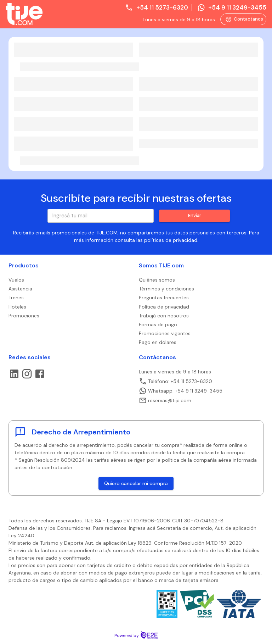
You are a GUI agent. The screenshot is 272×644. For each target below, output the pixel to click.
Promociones (24, 316)
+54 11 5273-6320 (156, 7)
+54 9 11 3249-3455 (232, 7)
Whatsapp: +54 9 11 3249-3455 (181, 391)
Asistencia (20, 289)
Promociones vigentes (165, 333)
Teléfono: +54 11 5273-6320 (175, 381)
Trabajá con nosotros (164, 316)
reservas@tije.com (165, 400)
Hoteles (17, 307)
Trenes (16, 298)
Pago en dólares (158, 342)
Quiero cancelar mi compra (136, 484)
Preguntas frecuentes (164, 298)
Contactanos (243, 19)
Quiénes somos (157, 280)
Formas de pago (158, 324)
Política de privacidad (164, 307)
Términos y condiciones (166, 289)
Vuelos (16, 280)
